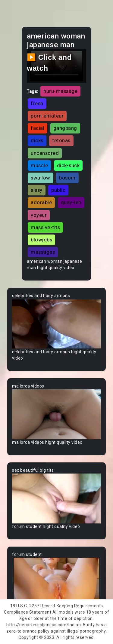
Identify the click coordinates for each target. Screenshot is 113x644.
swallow (41, 178)
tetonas (61, 140)
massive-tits (45, 227)
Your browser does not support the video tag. (56, 324)
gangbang (65, 128)
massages (43, 252)
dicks (37, 140)
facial (38, 128)
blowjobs (41, 240)
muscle (39, 165)
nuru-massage (60, 91)
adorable (41, 202)
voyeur (39, 215)
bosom (67, 178)
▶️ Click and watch (49, 63)
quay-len (71, 202)
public (58, 190)
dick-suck (68, 165)
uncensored (45, 153)
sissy (37, 190)
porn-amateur (47, 116)
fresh (37, 103)
